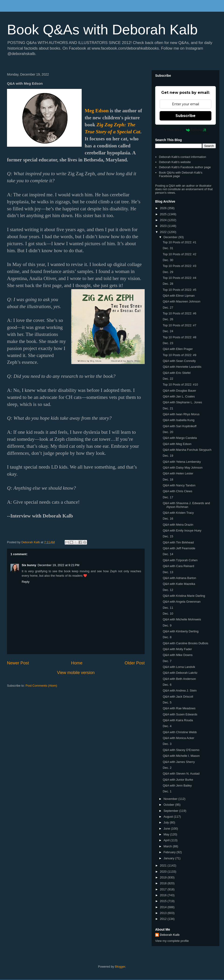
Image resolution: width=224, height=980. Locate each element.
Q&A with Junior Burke (178, 780)
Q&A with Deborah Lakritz (180, 673)
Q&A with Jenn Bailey (177, 785)
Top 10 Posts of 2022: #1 (179, 242)
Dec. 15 (168, 536)
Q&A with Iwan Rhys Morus (181, 414)
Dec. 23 (168, 343)
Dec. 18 (168, 479)
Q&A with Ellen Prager (178, 349)
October (169, 805)
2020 (164, 872)
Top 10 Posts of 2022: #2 (179, 254)
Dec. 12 (168, 590)
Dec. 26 (168, 319)
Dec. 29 (168, 272)
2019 (164, 877)
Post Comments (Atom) (41, 686)
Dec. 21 (168, 408)
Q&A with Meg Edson (177, 444)
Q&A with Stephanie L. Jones (182, 402)
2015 (164, 901)
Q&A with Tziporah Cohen (180, 560)
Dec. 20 (168, 432)
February (170, 852)
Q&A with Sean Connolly (179, 361)
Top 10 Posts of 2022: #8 (179, 337)
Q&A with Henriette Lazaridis (182, 367)
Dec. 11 (168, 608)
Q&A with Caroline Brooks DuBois (185, 643)
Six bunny (29, 565)
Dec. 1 (167, 791)
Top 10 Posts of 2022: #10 (180, 384)
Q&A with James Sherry (179, 762)
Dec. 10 (168, 614)
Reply (26, 582)
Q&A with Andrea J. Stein (180, 690)
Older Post (135, 663)
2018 (164, 883)
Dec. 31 (168, 248)
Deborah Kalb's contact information (182, 157)
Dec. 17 (168, 497)
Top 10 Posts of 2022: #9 (179, 355)
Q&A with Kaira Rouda (178, 720)
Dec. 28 (168, 284)
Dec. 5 (167, 702)
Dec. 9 (167, 625)
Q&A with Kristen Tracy (178, 513)
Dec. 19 (168, 456)
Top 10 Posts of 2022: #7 (179, 325)
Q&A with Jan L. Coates (179, 396)
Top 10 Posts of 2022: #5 (179, 290)
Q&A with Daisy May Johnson (183, 468)
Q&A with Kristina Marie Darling (184, 596)
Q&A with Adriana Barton (179, 578)
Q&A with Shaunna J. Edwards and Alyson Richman (186, 505)
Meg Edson (97, 111)
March (168, 846)
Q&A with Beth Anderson (179, 679)
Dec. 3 (167, 744)
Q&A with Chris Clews (177, 491)
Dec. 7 (167, 661)
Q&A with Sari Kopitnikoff (179, 426)
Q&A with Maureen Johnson (181, 301)
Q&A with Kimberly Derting (180, 631)
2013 (164, 913)
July (167, 822)
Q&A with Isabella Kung (178, 420)
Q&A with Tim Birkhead (178, 542)
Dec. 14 (168, 554)
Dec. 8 (167, 637)
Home (77, 663)
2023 (164, 226)
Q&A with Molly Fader (177, 649)
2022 (164, 232)
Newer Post (18, 663)
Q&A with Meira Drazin (178, 525)
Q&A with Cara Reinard (178, 566)
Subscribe (185, 116)
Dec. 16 (168, 519)
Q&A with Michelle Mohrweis (182, 619)
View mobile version (76, 673)
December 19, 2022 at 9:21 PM (58, 565)
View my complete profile (172, 941)
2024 (164, 220)
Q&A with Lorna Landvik (179, 667)
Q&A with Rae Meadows (179, 708)
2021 (164, 865)
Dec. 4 (167, 726)
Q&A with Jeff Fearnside (179, 548)
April (167, 840)
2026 (164, 208)
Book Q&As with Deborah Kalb (102, 30)
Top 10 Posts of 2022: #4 (179, 278)
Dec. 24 (168, 331)
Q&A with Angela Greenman (182, 602)
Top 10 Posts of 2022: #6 (179, 313)
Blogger (120, 967)
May (167, 834)
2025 (164, 214)
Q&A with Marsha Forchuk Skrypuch (187, 450)
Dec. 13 (168, 572)
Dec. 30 (168, 260)
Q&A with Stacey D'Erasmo (181, 750)
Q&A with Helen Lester (178, 473)
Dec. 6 (167, 685)
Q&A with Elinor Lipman (179, 296)
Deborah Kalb (170, 935)
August (169, 817)
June (167, 829)
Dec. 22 (168, 379)
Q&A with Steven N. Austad (181, 774)
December (171, 237)
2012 (164, 919)
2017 (164, 889)
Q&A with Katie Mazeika (179, 584)
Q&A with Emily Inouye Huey (182, 530)
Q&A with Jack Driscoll (178, 697)
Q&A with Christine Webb (180, 732)
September (171, 811)
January (169, 858)
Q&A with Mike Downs (178, 655)
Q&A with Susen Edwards (180, 714)
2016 (164, 895)
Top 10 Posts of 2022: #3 (179, 266)
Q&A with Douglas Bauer (179, 391)
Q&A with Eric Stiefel (177, 373)
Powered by (186, 130)
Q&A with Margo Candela (180, 438)
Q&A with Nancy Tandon (179, 485)
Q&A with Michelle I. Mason (181, 756)
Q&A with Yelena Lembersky (182, 462)
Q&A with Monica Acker (178, 738)
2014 (164, 907)
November (171, 799)
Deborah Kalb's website (175, 162)
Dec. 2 (167, 768)
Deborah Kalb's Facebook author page (185, 167)
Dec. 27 (168, 308)
